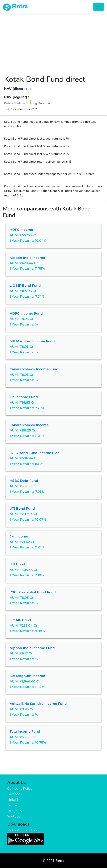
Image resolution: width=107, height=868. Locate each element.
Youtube (14, 816)
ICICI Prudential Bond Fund (33, 592)
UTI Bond (17, 564)
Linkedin (14, 800)
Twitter (13, 805)
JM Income (19, 536)
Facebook (15, 794)
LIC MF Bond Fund (25, 286)
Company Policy (20, 789)
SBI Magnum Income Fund (32, 341)
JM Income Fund (24, 397)
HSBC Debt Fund (24, 481)
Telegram (15, 811)
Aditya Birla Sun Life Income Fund (38, 704)
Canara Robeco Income (29, 425)
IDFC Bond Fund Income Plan (35, 453)
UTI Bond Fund (22, 509)
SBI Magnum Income (27, 676)
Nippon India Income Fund (32, 648)
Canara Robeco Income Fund (34, 369)
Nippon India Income (27, 258)
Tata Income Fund (25, 731)
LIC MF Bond (20, 620)
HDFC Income (21, 230)
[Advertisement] (53, 40)
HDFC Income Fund (26, 313)
